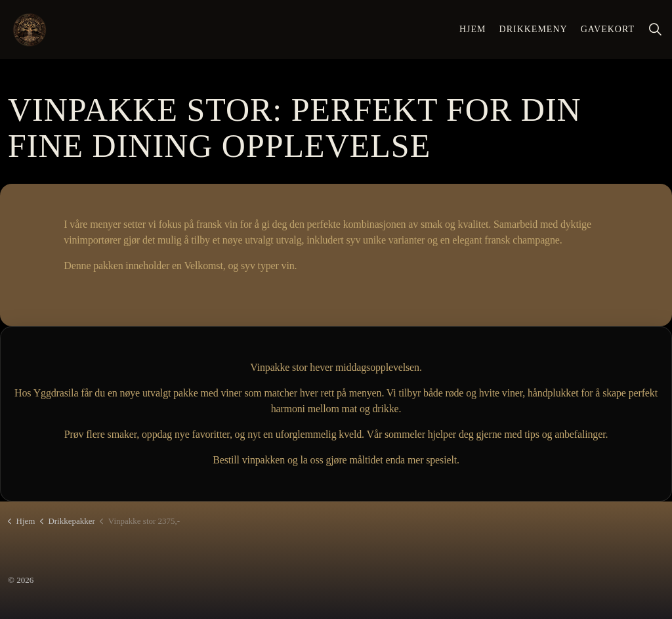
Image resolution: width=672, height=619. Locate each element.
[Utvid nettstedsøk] (655, 30)
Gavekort (608, 29)
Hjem (473, 29)
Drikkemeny (534, 29)
